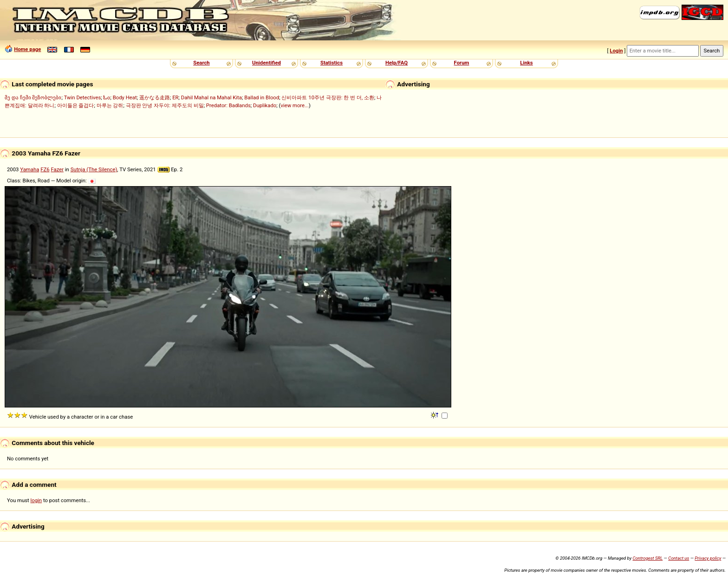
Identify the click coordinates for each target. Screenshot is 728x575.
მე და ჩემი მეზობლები (33, 97)
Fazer (57, 169)
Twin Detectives (83, 97)
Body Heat (125, 97)
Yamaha (29, 169)
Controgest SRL (647, 558)
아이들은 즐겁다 (76, 105)
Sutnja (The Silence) (94, 169)
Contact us (679, 558)
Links (526, 63)
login (36, 500)
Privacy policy (708, 558)
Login (616, 51)
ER (175, 97)
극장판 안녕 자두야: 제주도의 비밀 (165, 105)
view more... (295, 105)
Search (201, 63)
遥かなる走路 (155, 97)
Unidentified (266, 63)
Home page (27, 49)
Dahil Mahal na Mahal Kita (211, 97)
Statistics (331, 63)
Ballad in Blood (262, 97)
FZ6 (45, 169)
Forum (462, 63)
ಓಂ (107, 97)
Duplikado (265, 105)
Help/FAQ (396, 63)
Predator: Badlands (228, 105)
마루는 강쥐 (110, 105)
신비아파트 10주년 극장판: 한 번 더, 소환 (328, 97)
